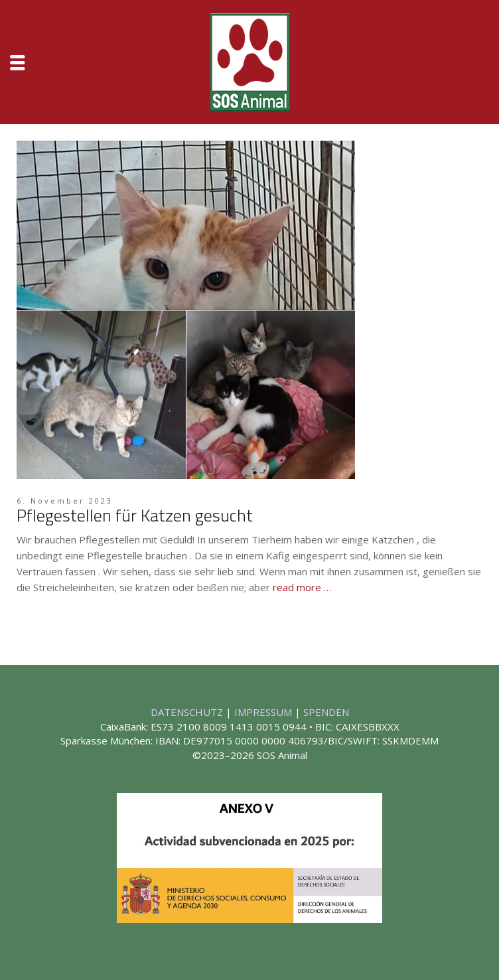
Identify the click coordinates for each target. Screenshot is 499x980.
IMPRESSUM (264, 712)
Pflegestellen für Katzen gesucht (135, 515)
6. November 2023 (65, 501)
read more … (302, 587)
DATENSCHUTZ (188, 712)
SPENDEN (326, 712)
